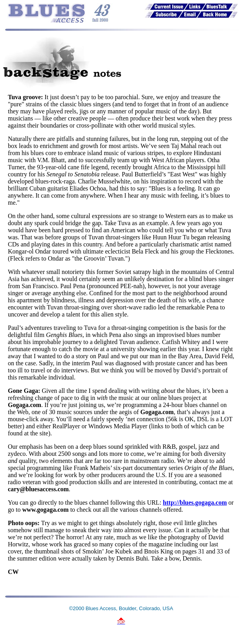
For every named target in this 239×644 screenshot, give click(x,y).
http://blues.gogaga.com (195, 502)
